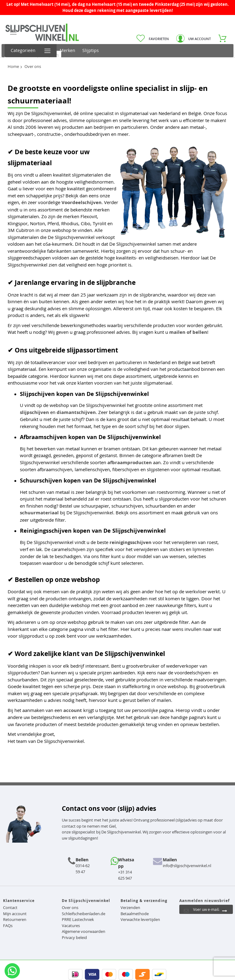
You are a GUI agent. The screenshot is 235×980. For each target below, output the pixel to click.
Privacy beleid (74, 937)
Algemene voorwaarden (84, 931)
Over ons (70, 907)
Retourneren (15, 919)
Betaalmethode (135, 914)
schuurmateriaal (39, 513)
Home (13, 66)
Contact (10, 907)
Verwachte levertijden (140, 919)
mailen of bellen (188, 332)
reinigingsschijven (131, 542)
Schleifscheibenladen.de (84, 914)
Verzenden (130, 907)
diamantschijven (76, 412)
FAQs (8, 926)
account (73, 710)
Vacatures (71, 926)
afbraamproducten (130, 462)
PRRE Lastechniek (78, 919)
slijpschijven (34, 412)
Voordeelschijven (82, 202)
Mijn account (15, 914)
